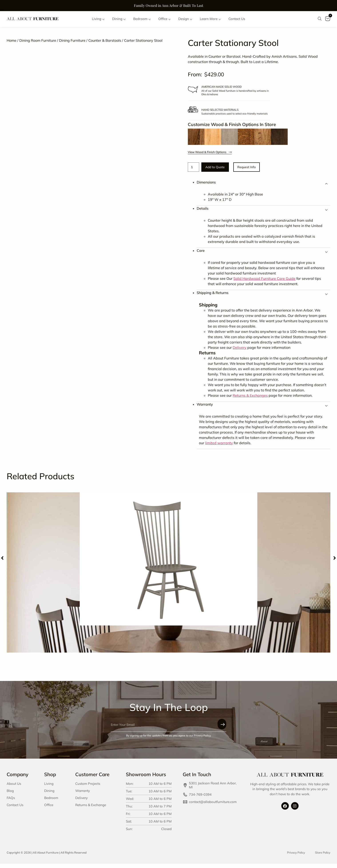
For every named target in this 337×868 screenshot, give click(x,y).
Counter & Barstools (105, 43)
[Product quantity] (194, 171)
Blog (10, 795)
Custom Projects (88, 788)
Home (12, 43)
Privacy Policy (296, 857)
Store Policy (323, 857)
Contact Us (15, 809)
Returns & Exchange (91, 809)
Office (49, 809)
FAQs (11, 802)
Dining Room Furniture (38, 43)
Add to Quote (221, 171)
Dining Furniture (72, 43)
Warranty (83, 795)
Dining (49, 795)
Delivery (81, 802)
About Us (14, 788)
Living (49, 788)
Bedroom (51, 802)
